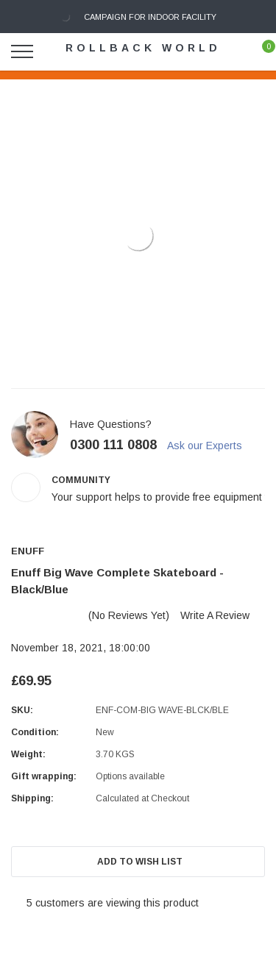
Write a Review (215, 615)
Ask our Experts (211, 446)
